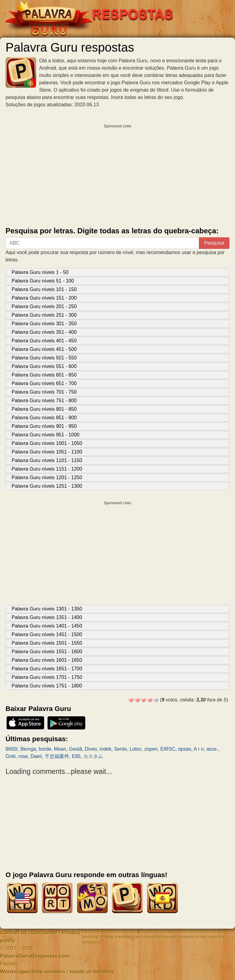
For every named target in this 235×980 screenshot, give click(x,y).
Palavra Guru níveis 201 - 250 (44, 306)
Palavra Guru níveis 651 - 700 (44, 383)
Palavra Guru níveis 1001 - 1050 (47, 443)
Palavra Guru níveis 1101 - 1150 (47, 460)
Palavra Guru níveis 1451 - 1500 (47, 634)
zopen (151, 749)
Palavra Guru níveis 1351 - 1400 (47, 617)
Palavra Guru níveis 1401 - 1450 (47, 626)
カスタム (95, 756)
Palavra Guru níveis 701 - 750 (44, 392)
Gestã (75, 749)
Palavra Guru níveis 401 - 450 (44, 341)
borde (45, 749)
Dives (91, 749)
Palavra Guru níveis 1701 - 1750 (47, 677)
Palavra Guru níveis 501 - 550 (44, 358)
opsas (185, 749)
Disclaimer (44, 933)
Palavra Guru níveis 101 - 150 (44, 289)
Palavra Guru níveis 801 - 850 (44, 409)
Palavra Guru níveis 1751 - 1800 (47, 686)
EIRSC (168, 749)
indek (106, 749)
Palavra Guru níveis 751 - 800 (44, 401)
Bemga (28, 749)
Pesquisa (214, 243)
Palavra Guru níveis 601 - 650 (44, 375)
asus (212, 749)
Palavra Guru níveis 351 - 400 (44, 332)
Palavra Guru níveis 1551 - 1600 (47, 652)
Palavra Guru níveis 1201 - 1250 (47, 477)
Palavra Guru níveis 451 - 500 (44, 349)
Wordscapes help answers (33, 972)
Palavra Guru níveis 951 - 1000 (45, 435)
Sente (121, 749)
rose (23, 756)
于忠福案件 (57, 756)
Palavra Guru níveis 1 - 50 (40, 272)
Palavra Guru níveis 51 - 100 (43, 281)
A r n (199, 749)
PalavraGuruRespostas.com (35, 956)
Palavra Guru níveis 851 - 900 (44, 418)
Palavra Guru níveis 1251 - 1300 (47, 486)
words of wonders (92, 972)
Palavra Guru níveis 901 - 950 (44, 426)
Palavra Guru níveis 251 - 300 (44, 315)
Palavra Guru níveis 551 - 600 (44, 366)
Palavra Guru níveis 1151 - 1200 (47, 469)
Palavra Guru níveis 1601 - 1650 (47, 660)
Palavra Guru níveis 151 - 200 (44, 298)
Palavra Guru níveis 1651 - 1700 (47, 669)
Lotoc (136, 749)
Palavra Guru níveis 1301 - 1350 (47, 609)
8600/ (12, 749)
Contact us (13, 933)
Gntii (11, 756)
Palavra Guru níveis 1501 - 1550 (47, 643)
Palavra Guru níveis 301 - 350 (44, 324)
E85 (76, 756)
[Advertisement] (117, 174)
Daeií (36, 756)
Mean (60, 749)
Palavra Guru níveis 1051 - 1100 (47, 452)
